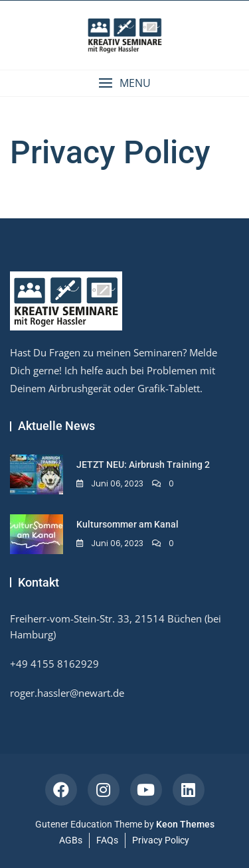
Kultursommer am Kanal (127, 524)
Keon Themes (185, 824)
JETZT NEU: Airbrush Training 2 (143, 465)
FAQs (107, 840)
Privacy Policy (161, 840)
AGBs (71, 840)
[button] (124, 83)
